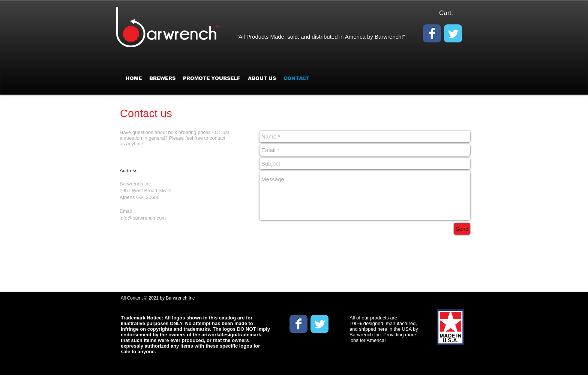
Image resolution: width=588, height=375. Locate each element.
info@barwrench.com (143, 218)
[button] (212, 78)
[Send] (462, 229)
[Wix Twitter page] (453, 33)
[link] (451, 13)
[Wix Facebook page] (432, 33)
